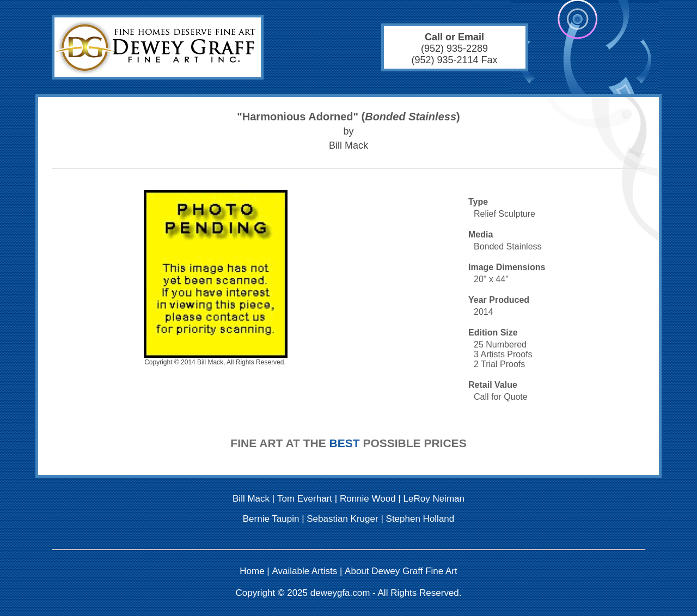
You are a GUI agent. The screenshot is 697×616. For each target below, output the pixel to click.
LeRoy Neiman (434, 499)
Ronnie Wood (368, 499)
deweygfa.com (340, 593)
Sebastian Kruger (342, 519)
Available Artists (305, 571)
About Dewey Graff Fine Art (401, 571)
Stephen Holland (420, 519)
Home (252, 571)
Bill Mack (251, 499)
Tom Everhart (305, 499)
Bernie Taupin (271, 519)
